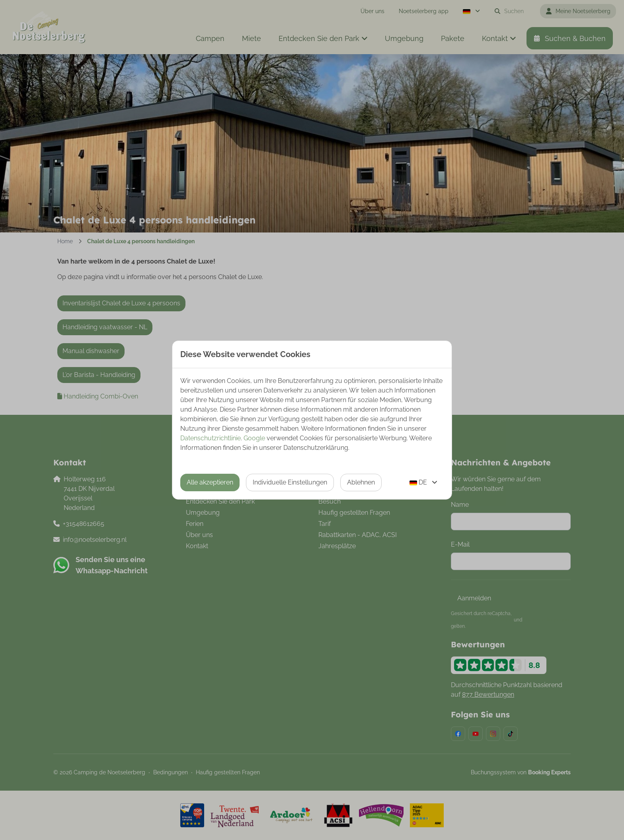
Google (254, 438)
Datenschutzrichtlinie (211, 438)
